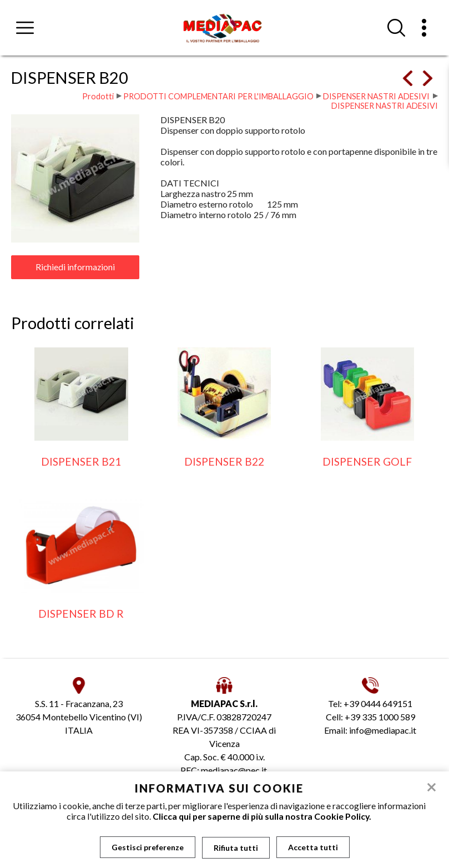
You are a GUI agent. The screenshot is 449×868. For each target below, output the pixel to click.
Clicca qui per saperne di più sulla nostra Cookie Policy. (262, 816)
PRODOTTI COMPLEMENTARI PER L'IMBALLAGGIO (218, 96)
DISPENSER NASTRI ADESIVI (376, 96)
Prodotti (98, 96)
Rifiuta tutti (236, 847)
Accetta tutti (313, 847)
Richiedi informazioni (75, 267)
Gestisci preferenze (148, 847)
